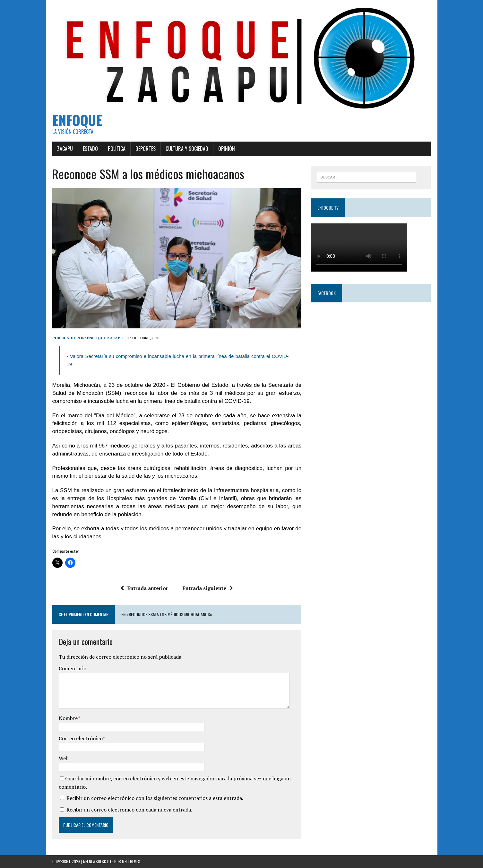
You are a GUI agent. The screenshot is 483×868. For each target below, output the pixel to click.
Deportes (146, 149)
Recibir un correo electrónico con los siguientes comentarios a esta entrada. (155, 798)
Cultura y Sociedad (187, 149)
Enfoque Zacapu (105, 338)
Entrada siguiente (208, 588)
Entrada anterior (144, 588)
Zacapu (65, 149)
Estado (90, 149)
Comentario (73, 668)
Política (117, 149)
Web (64, 758)
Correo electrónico (81, 738)
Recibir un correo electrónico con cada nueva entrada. (129, 810)
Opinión (227, 149)
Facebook (327, 293)
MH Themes (131, 861)
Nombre (68, 718)
